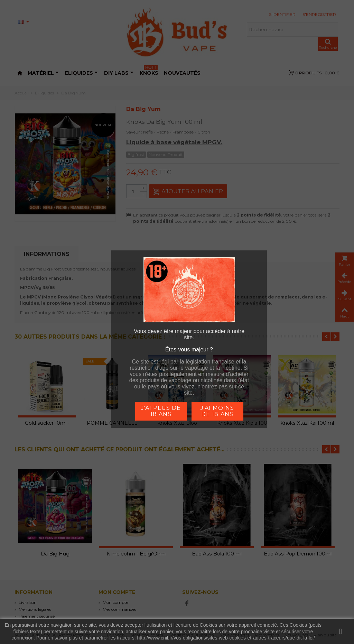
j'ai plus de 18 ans (161, 411)
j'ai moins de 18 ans (217, 411)
